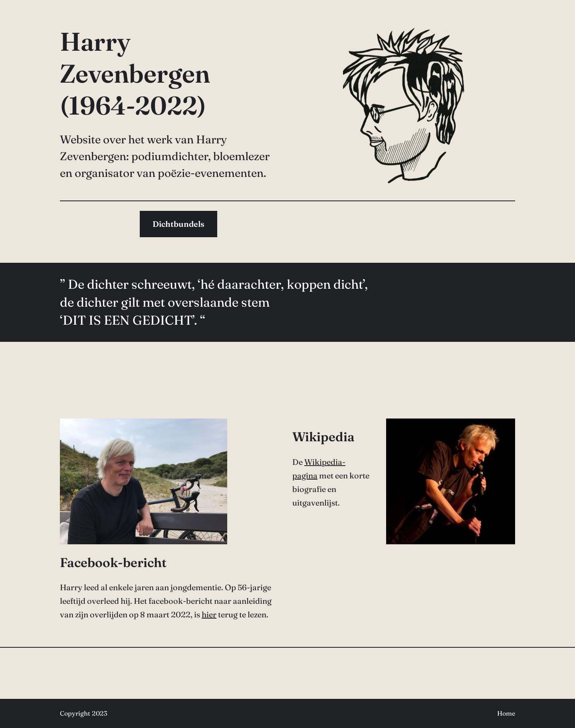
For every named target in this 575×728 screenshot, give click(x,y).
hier (209, 614)
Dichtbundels (178, 224)
